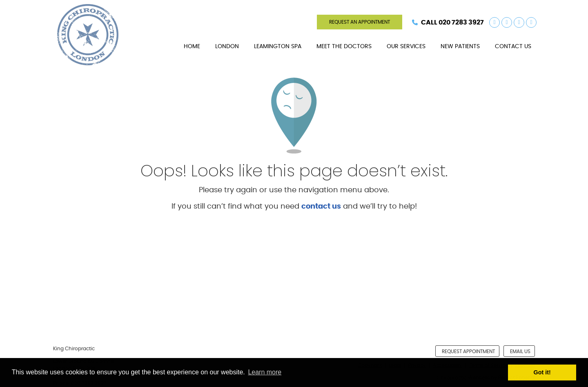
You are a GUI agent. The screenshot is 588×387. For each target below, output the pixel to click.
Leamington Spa (278, 47)
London (227, 47)
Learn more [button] (265, 372)
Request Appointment (468, 351)
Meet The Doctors (344, 47)
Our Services (406, 47)
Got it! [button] (542, 372)
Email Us (520, 351)
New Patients (460, 47)
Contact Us (513, 47)
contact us (321, 207)
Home (192, 47)
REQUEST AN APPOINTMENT (360, 22)
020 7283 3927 (461, 22)
